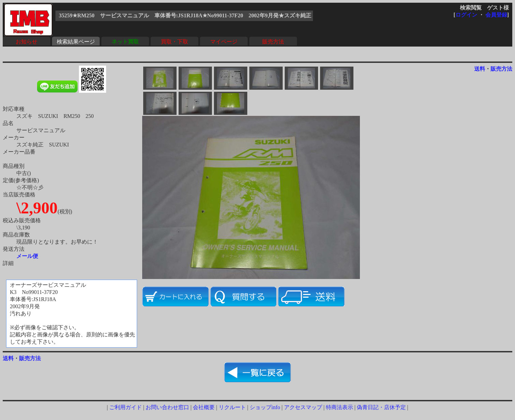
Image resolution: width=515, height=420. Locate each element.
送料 (480, 69)
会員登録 (496, 15)
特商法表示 (339, 407)
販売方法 (273, 42)
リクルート (232, 407)
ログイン (466, 15)
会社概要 (204, 407)
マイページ (224, 42)
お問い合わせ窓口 (167, 407)
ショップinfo (265, 407)
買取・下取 (175, 42)
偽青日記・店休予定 (381, 407)
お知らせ (27, 42)
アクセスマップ (303, 407)
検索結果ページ (76, 42)
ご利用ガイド (126, 407)
